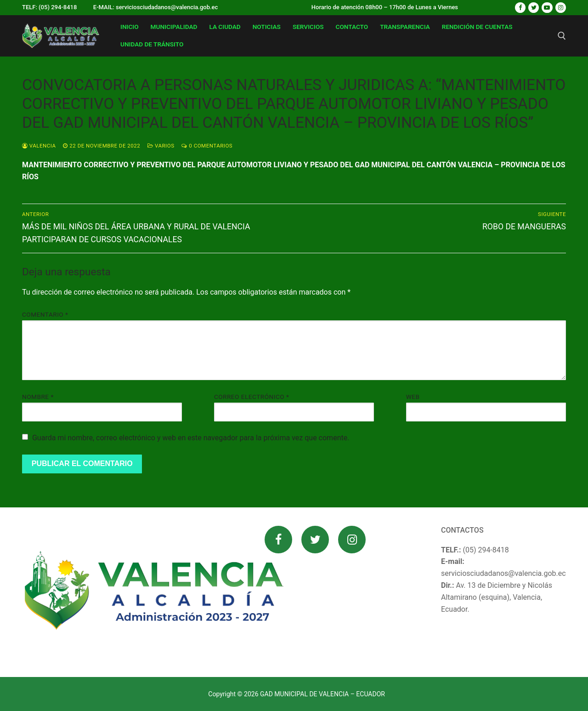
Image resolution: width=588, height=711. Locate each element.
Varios (161, 146)
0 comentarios (207, 146)
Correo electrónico (252, 397)
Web (413, 397)
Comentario (45, 314)
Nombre (38, 397)
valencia (39, 146)
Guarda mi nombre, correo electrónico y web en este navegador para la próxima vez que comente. (191, 438)
